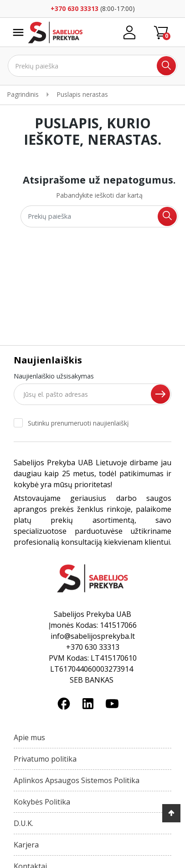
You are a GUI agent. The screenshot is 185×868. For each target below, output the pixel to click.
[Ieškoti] (92, 66)
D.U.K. (23, 823)
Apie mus (29, 737)
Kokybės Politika (42, 802)
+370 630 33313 (75, 8)
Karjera (26, 845)
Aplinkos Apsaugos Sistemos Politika (77, 780)
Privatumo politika (45, 759)
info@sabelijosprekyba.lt (93, 636)
